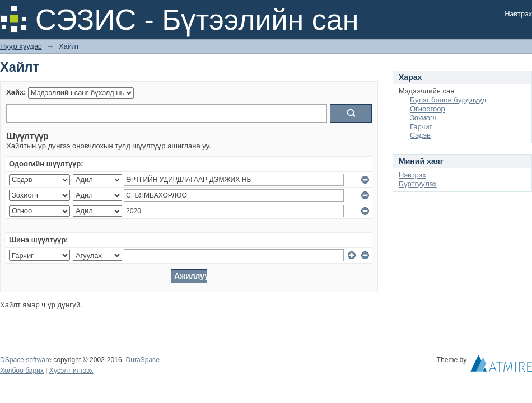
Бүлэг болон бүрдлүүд (448, 100)
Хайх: (16, 92)
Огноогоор (428, 109)
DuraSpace (142, 360)
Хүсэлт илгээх (71, 371)
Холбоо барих (22, 371)
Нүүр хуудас (21, 46)
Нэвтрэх (518, 14)
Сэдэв (420, 135)
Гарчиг (421, 127)
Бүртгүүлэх (418, 184)
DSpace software (26, 360)
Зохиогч (423, 118)
